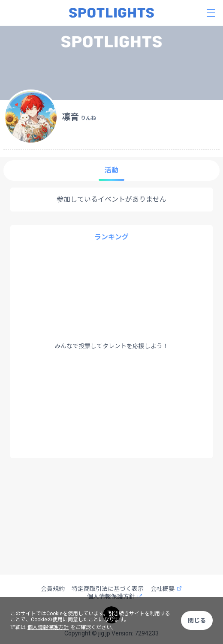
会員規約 (53, 589)
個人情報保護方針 (48, 627)
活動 (111, 170)
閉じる (197, 620)
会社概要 (166, 589)
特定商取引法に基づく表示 (108, 589)
